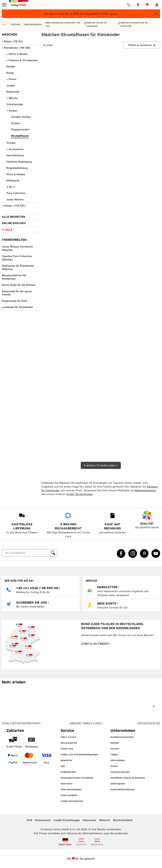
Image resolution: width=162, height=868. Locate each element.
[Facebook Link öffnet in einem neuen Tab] (121, 553)
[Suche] (26, 553)
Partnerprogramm (120, 772)
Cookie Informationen (72, 801)
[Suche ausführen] (53, 553)
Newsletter (67, 760)
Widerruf (105, 820)
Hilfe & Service (68, 737)
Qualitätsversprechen (122, 737)
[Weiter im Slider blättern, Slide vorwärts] (154, 706)
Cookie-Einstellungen (67, 820)
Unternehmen (118, 760)
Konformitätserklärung (122, 789)
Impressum (90, 820)
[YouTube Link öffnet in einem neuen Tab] (156, 553)
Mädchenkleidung (145, 490)
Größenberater (68, 772)
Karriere (115, 749)
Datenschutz (43, 820)
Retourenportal (69, 743)
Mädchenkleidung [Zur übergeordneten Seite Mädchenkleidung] (33, 24)
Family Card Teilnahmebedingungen (79, 754)
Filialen (114, 754)
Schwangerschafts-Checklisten (77, 778)
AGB (29, 820)
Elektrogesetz (118, 784)
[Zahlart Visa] (46, 758)
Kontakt (115, 743)
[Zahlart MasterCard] (30, 758)
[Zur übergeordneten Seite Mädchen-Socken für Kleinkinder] (4, 24)
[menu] (5, 5)
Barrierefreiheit (123, 820)
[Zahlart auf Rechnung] (31, 742)
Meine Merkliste (69, 795)
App (63, 766)
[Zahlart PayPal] (13, 758)
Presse (114, 766)
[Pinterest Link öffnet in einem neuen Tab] (144, 553)
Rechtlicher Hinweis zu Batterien (128, 778)
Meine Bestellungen (71, 789)
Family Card (67, 749)
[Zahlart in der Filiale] (14, 742)
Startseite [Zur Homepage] (16, 24)
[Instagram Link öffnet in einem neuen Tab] (133, 553)
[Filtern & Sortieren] (142, 45)
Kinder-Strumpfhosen (79, 494)
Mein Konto (67, 784)
